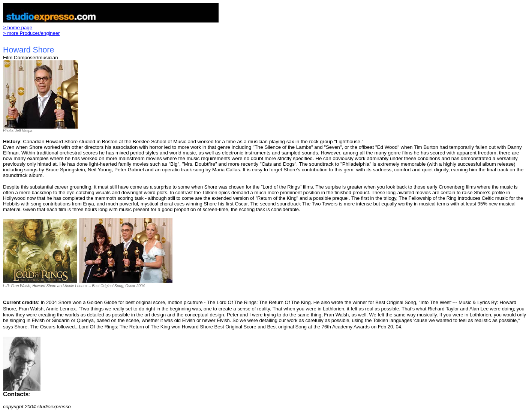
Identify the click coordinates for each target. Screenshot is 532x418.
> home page (18, 28)
